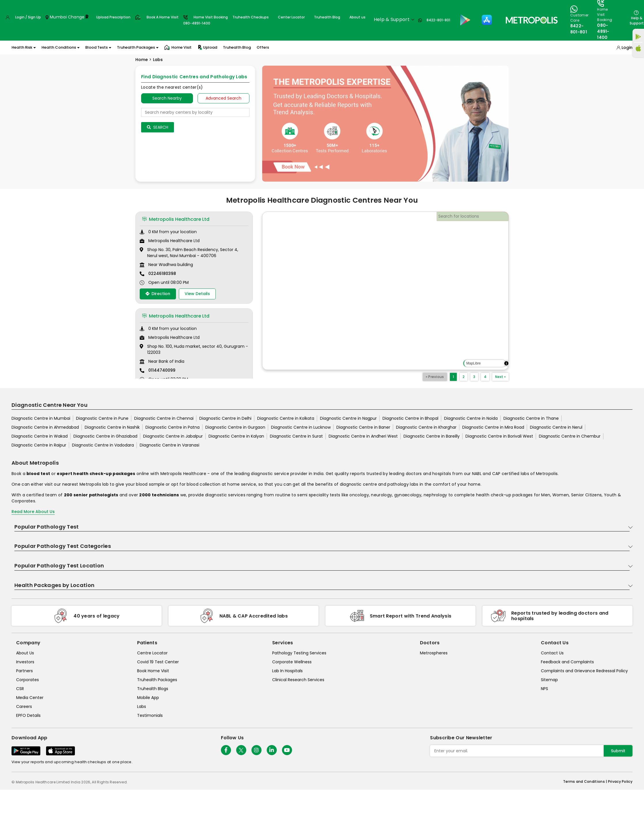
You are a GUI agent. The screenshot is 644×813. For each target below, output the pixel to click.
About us (357, 17)
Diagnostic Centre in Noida (471, 418)
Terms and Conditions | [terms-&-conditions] (586, 781)
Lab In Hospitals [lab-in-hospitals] (287, 671)
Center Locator (291, 17)
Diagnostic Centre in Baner (363, 427)
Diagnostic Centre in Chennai (164, 418)
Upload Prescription (113, 17)
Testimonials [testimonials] (150, 715)
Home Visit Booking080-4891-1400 (205, 20)
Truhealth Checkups (251, 17)
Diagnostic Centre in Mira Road (493, 427)
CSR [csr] (20, 689)
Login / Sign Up (28, 17)
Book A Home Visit (163, 17)
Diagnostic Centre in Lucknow (301, 427)
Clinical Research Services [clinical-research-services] (298, 680)
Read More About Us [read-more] (33, 512)
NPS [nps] (544, 689)
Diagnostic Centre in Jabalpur (173, 436)
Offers (263, 47)
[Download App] (26, 751)
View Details (197, 294)
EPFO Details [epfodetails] (28, 715)
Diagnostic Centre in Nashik (112, 427)
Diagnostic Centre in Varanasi (169, 445)
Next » (500, 377)
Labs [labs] (142, 706)
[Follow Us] (226, 750)
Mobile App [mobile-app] (148, 698)
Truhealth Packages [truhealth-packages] (157, 680)
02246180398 (162, 273)
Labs (158, 60)
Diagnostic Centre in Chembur (570, 436)
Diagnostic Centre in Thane (531, 418)
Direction (158, 294)
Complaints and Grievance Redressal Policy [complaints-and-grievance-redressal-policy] (584, 671)
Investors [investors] (25, 662)
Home (142, 60)
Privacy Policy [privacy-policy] (620, 781)
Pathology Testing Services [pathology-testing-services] (299, 653)
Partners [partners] (24, 671)
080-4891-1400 (603, 31)
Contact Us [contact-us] (552, 653)
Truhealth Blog (327, 17)
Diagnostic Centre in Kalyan (236, 436)
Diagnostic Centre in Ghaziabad (105, 436)
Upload (207, 48)
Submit (618, 751)
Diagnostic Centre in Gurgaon (235, 427)
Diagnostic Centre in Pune (102, 418)
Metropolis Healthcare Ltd (176, 219)
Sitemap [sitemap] (549, 680)
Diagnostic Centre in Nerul (556, 427)
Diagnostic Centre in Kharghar (426, 427)
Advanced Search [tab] (223, 98)
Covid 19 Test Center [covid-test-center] (158, 662)
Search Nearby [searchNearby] (167, 98)
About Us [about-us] (25, 653)
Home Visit (178, 48)
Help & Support (637, 21)
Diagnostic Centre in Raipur (39, 445)
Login (627, 48)
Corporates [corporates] (28, 680)
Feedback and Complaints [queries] (567, 662)
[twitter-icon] (241, 750)
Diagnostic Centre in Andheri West (363, 436)
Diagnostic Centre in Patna (173, 427)
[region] (385, 291)
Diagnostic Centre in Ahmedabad (45, 427)
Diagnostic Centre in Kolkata (286, 418)
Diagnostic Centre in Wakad (40, 436)
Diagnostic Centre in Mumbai (41, 418)
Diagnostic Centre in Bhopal (410, 418)
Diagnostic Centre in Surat (296, 436)
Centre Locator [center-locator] (152, 653)
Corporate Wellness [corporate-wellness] (292, 662)
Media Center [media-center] (30, 698)
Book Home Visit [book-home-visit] (153, 671)
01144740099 (162, 370)
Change (76, 17)
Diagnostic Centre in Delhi (225, 418)
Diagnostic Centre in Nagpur (348, 418)
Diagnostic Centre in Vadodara (103, 445)
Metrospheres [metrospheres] (434, 653)
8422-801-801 (438, 20)
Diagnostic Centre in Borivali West (499, 436)
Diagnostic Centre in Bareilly (432, 436)
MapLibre (473, 363)
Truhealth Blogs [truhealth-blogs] (153, 689)
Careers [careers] (24, 706)
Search (158, 127)
